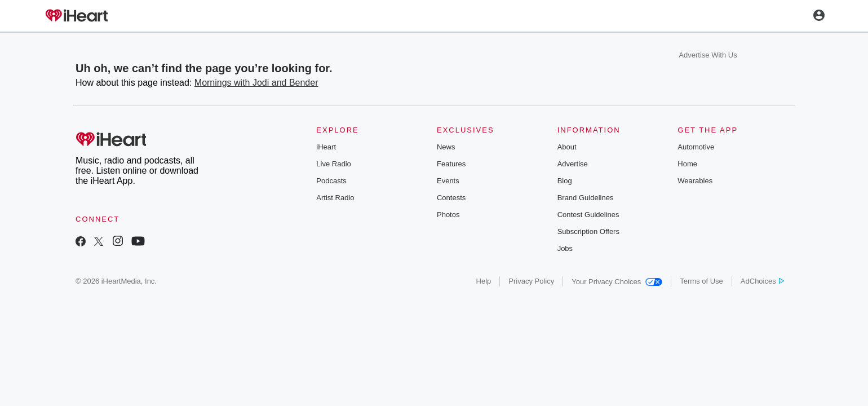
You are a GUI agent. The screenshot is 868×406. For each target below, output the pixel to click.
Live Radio (333, 164)
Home (687, 164)
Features (451, 164)
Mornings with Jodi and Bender (256, 83)
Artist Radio (335, 198)
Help (484, 281)
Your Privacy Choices (617, 282)
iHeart (326, 147)
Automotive (696, 147)
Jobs (565, 248)
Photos (448, 215)
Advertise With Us (708, 55)
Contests (451, 198)
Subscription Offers (588, 231)
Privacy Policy (531, 281)
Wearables (695, 181)
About (567, 147)
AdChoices (762, 281)
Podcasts (331, 181)
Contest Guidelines (588, 215)
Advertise (573, 164)
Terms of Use (701, 281)
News (446, 147)
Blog (565, 181)
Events (448, 181)
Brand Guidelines (586, 198)
